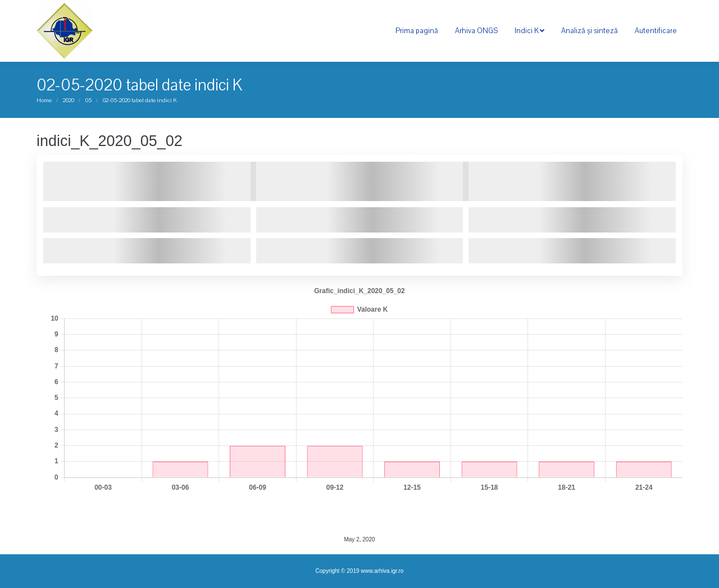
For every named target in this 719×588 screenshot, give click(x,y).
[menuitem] (417, 31)
